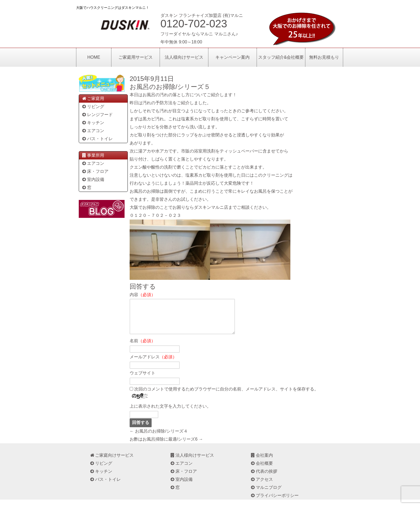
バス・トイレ (97, 139)
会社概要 (262, 470)
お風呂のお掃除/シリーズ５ (170, 87)
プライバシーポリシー (274, 502)
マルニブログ (266, 494)
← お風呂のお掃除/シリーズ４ (159, 438)
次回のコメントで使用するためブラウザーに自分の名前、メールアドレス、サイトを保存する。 (226, 395)
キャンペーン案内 (232, 57)
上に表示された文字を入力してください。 (170, 413)
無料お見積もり (324, 57)
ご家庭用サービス (136, 57)
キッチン (93, 123)
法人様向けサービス (184, 57)
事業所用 (93, 155)
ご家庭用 (93, 98)
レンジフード (97, 115)
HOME (94, 57)
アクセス (262, 486)
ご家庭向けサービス (112, 462)
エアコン (93, 131)
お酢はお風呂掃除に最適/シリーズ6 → (166, 446)
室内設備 (93, 179)
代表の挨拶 (264, 478)
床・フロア (95, 171)
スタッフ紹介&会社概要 (281, 57)
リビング (93, 107)
